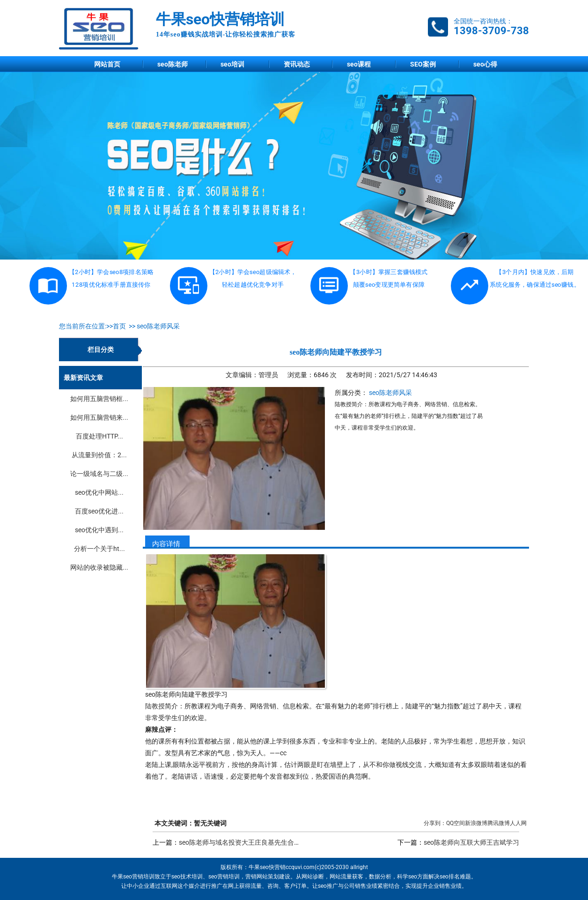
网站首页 (107, 64)
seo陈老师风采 (158, 326)
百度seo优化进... (99, 511)
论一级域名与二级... (99, 474)
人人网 (518, 823)
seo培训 (232, 64)
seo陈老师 (173, 64)
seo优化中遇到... (99, 530)
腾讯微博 (499, 823)
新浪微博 (476, 823)
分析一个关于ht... (99, 549)
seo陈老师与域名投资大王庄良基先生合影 (240, 842)
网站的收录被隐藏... (99, 567)
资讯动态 (297, 64)
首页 (119, 326)
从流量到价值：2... (99, 455)
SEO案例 (423, 64)
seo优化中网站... (99, 492)
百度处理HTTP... (99, 436)
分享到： (435, 823)
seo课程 (359, 64)
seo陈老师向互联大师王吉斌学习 (471, 842)
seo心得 (485, 64)
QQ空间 (456, 823)
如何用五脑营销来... (99, 417)
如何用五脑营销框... (99, 399)
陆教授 (155, 706)
